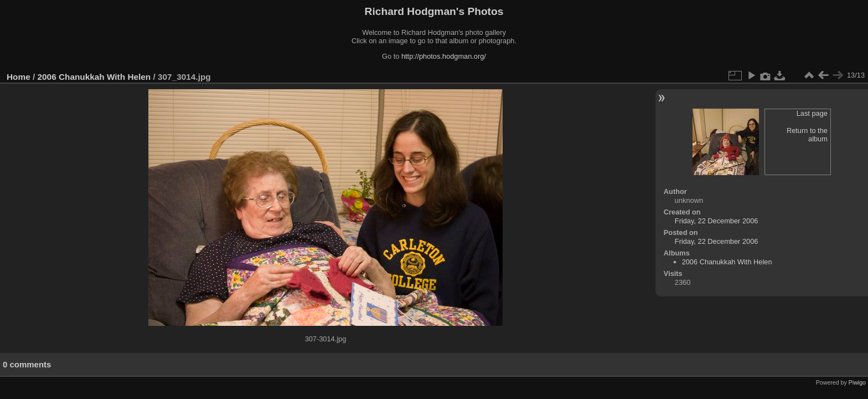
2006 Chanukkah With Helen (94, 77)
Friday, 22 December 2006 (717, 221)
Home (19, 77)
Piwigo (857, 382)
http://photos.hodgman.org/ (444, 56)
